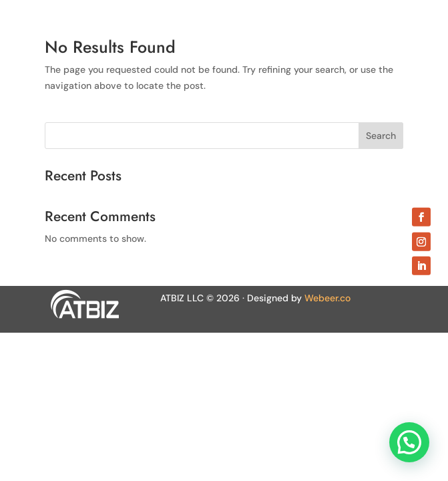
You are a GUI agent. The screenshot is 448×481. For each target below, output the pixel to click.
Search (381, 136)
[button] (409, 442)
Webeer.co (327, 298)
